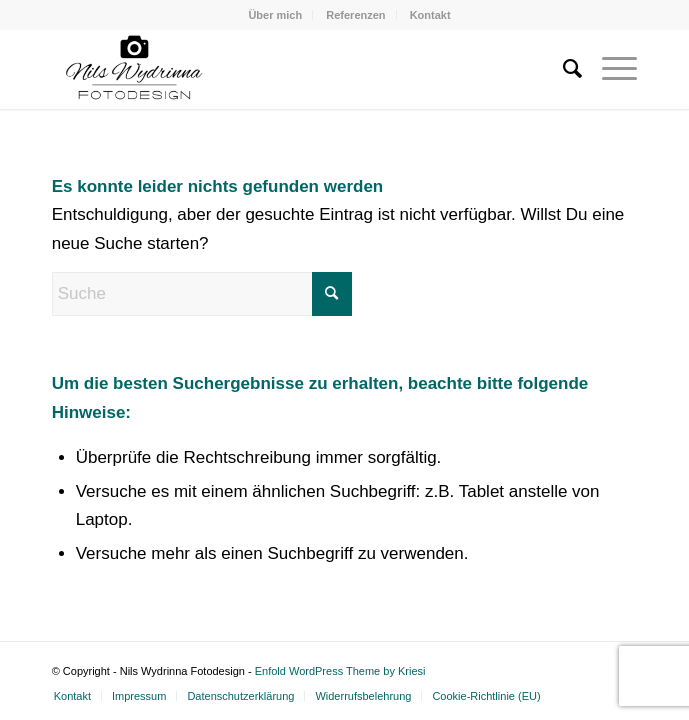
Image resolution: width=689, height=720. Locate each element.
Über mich (275, 15)
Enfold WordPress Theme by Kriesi (340, 671)
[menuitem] (275, 15)
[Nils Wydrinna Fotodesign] (286, 69)
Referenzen (355, 15)
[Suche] (562, 69)
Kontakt (430, 15)
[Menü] (609, 69)
